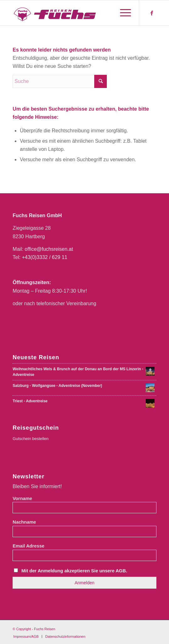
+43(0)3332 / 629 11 (45, 257)
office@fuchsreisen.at (49, 249)
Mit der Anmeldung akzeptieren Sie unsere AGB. (74, 571)
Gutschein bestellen (30, 439)
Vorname (22, 498)
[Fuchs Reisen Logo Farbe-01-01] (70, 13)
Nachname (24, 522)
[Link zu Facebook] (152, 13)
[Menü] (122, 13)
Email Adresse (28, 546)
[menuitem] (122, 13)
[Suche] (60, 81)
